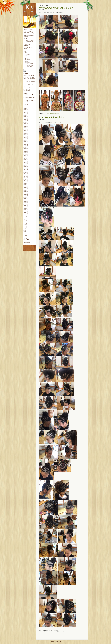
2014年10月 (26, 133)
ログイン (25, 238)
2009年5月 (26, 208)
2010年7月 (26, 190)
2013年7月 (26, 147)
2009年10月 (26, 201)
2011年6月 (26, 178)
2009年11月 (26, 200)
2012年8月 (26, 163)
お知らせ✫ (26, 219)
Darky (34, 95)
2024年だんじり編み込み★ (29, 76)
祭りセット (26, 233)
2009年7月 (26, 206)
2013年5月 (26, 150)
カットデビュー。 (27, 95)
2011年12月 (26, 171)
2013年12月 (26, 142)
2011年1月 (26, 182)
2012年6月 (26, 165)
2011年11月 (26, 172)
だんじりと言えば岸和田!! (29, 98)
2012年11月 (26, 158)
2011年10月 (26, 174)
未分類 (25, 230)
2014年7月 (26, 135)
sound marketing (27, 91)
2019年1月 (26, 118)
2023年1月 (26, 110)
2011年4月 (26, 179)
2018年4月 (26, 121)
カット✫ (25, 220)
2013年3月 (26, 153)
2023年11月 (26, 108)
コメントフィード (27, 241)
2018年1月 (26, 124)
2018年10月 (26, 119)
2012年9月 (26, 161)
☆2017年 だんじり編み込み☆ (51, 117)
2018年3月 (26, 122)
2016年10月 (26, 125)
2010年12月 (26, 183)
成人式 (25, 229)
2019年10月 (26, 117)
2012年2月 (26, 168)
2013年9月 (26, 144)
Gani (24, 99)
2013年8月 (26, 146)
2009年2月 (26, 213)
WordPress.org (27, 242)
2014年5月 (26, 138)
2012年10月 (26, 160)
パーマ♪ (25, 225)
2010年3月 (26, 196)
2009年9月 (26, 203)
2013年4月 (26, 151)
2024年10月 (26, 107)
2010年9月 (26, 188)
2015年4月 (26, 129)
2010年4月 (26, 194)
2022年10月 (26, 111)
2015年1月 (26, 131)
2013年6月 (26, 149)
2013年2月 (26, 154)
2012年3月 (26, 167)
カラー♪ (25, 222)
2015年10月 (26, 128)
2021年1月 (26, 114)
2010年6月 (26, 192)
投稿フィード (26, 240)
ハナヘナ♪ (26, 226)
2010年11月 (26, 185)
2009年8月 (26, 204)
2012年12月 (26, 157)
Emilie (27, 102)
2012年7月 (26, 164)
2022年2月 (26, 113)
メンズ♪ (25, 227)
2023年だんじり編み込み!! (29, 77)
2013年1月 (26, 156)
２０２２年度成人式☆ (28, 84)
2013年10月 (26, 143)
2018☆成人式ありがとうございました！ (56, 8)
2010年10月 (26, 186)
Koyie (25, 93)
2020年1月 (26, 115)
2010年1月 (26, 197)
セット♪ (25, 223)
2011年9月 (26, 175)
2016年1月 (26, 126)
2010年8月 (26, 189)
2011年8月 (26, 176)
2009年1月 (26, 214)
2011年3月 (26, 181)
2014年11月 (26, 132)
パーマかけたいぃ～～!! (28, 89)
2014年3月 (26, 139)
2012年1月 (26, 169)
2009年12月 (26, 199)
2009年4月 (26, 210)
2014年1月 (26, 140)
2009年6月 (26, 207)
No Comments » (57, 114)
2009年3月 (26, 211)
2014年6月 (26, 136)
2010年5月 (26, 193)
